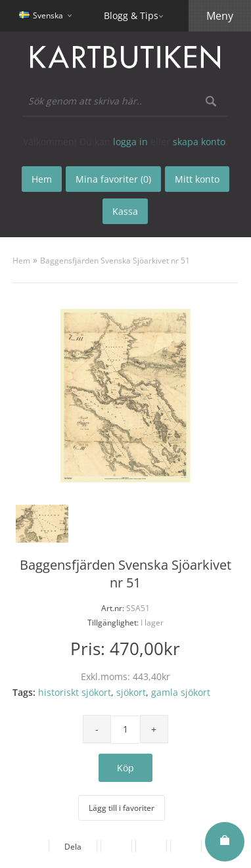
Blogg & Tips (131, 15)
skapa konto (199, 142)
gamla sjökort (181, 692)
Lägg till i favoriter (122, 808)
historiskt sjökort (75, 692)
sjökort (131, 692)
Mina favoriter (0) (113, 179)
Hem (21, 261)
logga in (130, 142)
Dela (73, 847)
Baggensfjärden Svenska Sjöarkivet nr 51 (115, 261)
